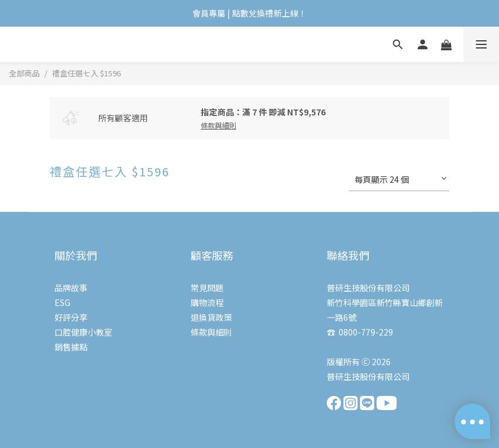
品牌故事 (71, 288)
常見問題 (207, 288)
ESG (62, 302)
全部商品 (24, 73)
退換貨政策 (211, 317)
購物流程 (207, 302)
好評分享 (71, 317)
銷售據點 (71, 347)
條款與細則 (211, 332)
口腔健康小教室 (83, 332)
